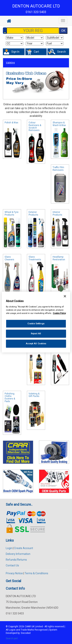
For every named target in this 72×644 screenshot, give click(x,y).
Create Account (24, 548)
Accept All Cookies (36, 343)
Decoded (26, 633)
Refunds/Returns (16, 560)
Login (9, 548)
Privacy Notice (14, 573)
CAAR (28, 627)
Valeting (10, 63)
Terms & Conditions (36, 573)
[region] (36, 322)
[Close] (65, 296)
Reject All (36, 333)
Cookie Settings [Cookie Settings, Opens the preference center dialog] (36, 324)
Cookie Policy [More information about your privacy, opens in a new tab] (59, 313)
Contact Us (12, 565)
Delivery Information (18, 554)
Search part (12, 638)
